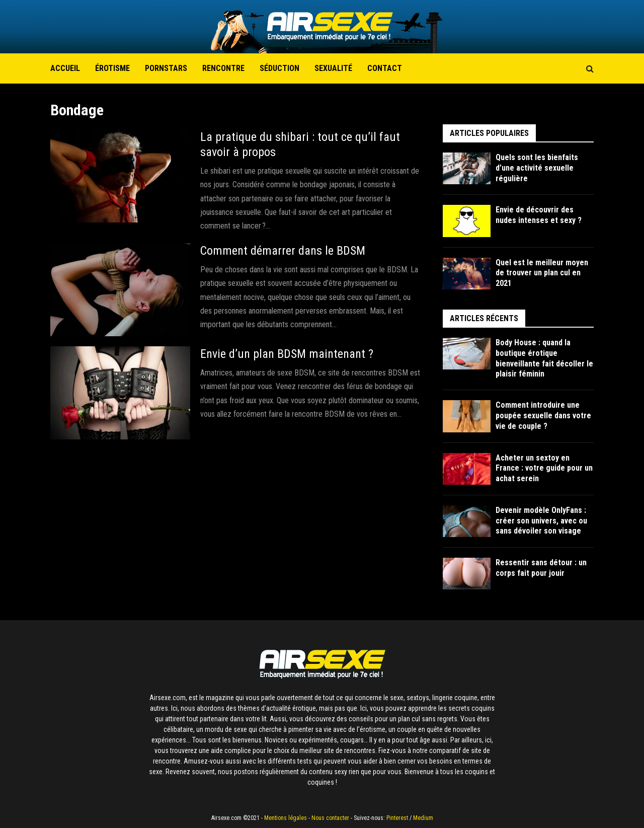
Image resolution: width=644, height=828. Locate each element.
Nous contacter (330, 818)
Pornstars (166, 68)
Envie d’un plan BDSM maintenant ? (287, 354)
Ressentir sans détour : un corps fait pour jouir (541, 568)
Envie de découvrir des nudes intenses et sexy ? (539, 215)
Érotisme (112, 68)
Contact (385, 68)
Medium (423, 818)
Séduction (279, 68)
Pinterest (397, 818)
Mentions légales (286, 818)
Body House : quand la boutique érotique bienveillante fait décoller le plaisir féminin (544, 358)
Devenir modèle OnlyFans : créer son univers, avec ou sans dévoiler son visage (541, 521)
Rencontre (223, 68)
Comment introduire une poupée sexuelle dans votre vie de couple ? (543, 416)
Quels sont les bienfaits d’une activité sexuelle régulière (537, 168)
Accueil (65, 68)
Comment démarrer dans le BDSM (284, 251)
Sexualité (333, 68)
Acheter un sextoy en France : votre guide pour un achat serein (544, 468)
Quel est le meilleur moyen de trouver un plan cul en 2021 (542, 273)
